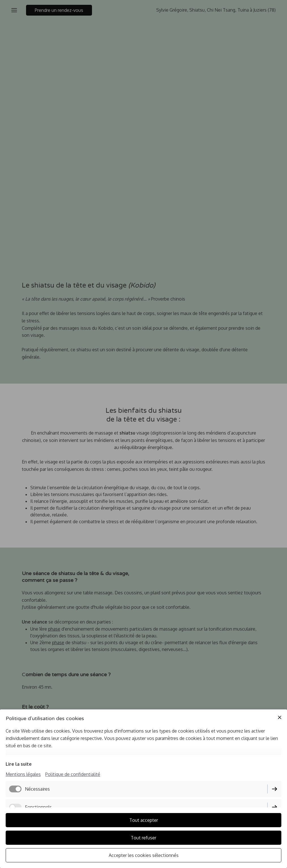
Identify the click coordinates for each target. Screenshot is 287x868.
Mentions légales (23, 774)
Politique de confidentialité (73, 774)
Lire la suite (19, 764)
